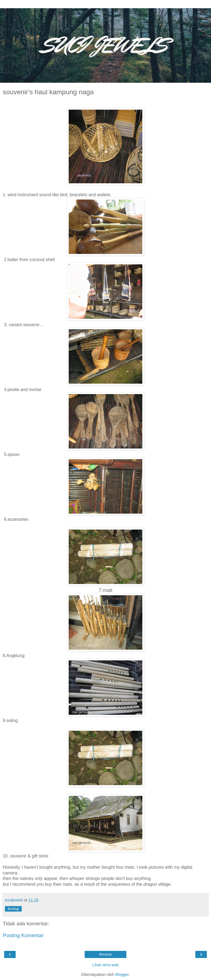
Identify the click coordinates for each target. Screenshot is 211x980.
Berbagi (13, 909)
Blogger (122, 975)
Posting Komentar (23, 935)
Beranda (105, 954)
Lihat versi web (105, 965)
